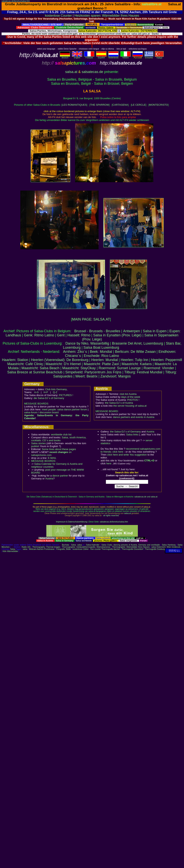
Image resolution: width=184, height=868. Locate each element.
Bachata (65, 545)
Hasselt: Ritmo (79, 335)
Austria (49, 479)
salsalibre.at (152, 4)
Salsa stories (39, 443)
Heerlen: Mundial (105, 360)
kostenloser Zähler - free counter (87, 549)
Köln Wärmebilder (10, 551)
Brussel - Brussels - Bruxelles (97, 331)
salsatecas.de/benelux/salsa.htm (16, 1)
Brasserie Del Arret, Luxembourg (138, 343)
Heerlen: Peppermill (167, 360)
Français (89, 57)
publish (35, 446)
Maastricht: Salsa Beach (40, 368)
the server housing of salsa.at (130, 406)
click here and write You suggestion (127, 455)
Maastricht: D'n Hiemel (63, 364)
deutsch (65, 57)
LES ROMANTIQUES (74, 105)
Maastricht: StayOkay (79, 368)
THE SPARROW (100, 105)
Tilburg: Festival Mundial (143, 372)
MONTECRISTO (159, 105)
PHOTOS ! (133, 400)
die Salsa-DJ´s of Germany (49, 398)
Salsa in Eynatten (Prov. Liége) (117, 335)
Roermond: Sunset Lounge (120, 368)
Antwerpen (132, 331)
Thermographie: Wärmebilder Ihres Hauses (131, 547)
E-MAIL (52, 458)
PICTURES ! (66, 395)
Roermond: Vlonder (159, 368)
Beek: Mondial (101, 352)
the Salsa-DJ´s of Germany (125, 432)
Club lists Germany (56, 389)
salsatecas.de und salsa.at (146, 497)
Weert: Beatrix (86, 376)
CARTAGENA (120, 105)
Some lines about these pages (59, 449)
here (109, 463)
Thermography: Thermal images (46, 547)
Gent (61, 335)
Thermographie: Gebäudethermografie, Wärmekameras (86, 547)
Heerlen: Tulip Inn (134, 360)
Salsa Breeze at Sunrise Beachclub (35, 372)
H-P (46, 392)
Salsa (74, 545)
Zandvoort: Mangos (116, 376)
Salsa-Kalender (93, 545)
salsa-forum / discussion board (41, 412)
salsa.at (71, 72)
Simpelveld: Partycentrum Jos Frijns (93, 372)
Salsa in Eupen (155, 331)
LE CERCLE (139, 105)
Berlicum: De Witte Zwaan (135, 352)
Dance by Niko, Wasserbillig (87, 343)
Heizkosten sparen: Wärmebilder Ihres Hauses (107, 16)
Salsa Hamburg (169, 545)
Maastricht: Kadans (137, 364)
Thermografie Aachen (111, 549)
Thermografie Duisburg (155, 549)
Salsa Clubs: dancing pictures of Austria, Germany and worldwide (131, 545)
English (77, 57)
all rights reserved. (111, 515)
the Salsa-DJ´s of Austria (119, 403)
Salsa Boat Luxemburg (101, 348)
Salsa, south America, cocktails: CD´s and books (59, 439)
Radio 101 (26, 547)
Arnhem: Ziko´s (75, 352)
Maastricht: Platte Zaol (101, 364)
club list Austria (128, 394)
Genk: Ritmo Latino (39, 335)
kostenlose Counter (58, 16)
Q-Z (55, 392)
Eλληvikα (149, 57)
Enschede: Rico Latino (101, 356)
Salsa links (132, 434)
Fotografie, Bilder (64, 549)
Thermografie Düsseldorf (133, 549)
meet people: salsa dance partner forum (64, 409)
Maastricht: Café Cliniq (25, 364)
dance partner (60, 476)
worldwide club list (61, 434)
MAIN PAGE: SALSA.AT (91, 319)
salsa (79, 545)
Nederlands (113, 57)
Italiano (126, 57)
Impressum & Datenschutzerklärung (71, 522)
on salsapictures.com (51, 454)
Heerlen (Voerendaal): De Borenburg (60, 360)
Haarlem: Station (15, 360)
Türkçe (159, 57)
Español (101, 57)
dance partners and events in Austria (134, 417)
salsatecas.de (92, 72)
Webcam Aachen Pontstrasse (42, 549)
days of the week (131, 397)
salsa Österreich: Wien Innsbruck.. (166, 547)
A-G (36, 392)
